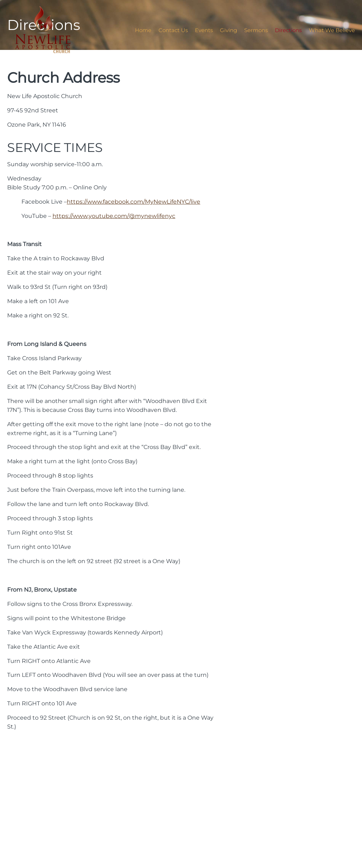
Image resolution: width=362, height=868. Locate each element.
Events (204, 30)
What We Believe (332, 30)
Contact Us (173, 30)
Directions (288, 30)
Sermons (256, 30)
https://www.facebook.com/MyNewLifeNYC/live (134, 201)
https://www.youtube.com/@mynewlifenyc (114, 216)
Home (143, 30)
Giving (228, 30)
